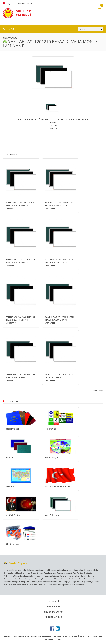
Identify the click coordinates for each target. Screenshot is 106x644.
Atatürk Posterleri (14, 515)
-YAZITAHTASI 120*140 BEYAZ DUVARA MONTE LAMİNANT (59, 263)
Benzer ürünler (11, 155)
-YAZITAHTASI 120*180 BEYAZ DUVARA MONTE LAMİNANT (20, 320)
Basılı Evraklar (12, 429)
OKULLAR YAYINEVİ (25, 4)
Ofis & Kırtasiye (13, 544)
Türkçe (7, 4)
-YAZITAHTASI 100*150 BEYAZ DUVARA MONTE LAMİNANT (20, 263)
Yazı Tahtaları (52, 515)
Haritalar (10, 486)
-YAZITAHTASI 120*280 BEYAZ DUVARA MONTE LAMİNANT (59, 377)
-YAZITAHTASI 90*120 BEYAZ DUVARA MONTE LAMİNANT (59, 205)
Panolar (9, 457)
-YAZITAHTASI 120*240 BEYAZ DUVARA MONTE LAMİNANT (20, 377)
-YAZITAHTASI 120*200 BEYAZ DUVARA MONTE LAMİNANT (59, 320)
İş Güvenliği (50, 429)
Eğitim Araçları (52, 457)
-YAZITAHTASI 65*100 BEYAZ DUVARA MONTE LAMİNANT (20, 205)
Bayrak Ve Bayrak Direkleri (58, 486)
